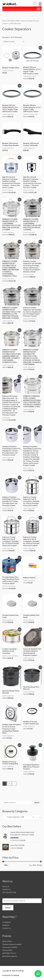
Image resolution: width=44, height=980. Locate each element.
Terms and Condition (10, 947)
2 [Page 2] (9, 784)
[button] (38, 974)
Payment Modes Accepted (12, 944)
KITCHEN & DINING (14, 21)
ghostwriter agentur (10, 956)
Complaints (6, 922)
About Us (6, 886)
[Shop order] (13, 41)
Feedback (6, 925)
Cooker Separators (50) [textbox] (19, 817)
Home (4, 21)
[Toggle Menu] (39, 9)
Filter (6, 865)
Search (37, 802)
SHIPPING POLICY (9, 953)
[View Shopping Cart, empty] (35, 4)
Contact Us (7, 889)
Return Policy (7, 941)
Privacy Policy (7, 950)
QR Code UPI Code (9, 892)
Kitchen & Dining (27, 21)
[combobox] (22, 818)
